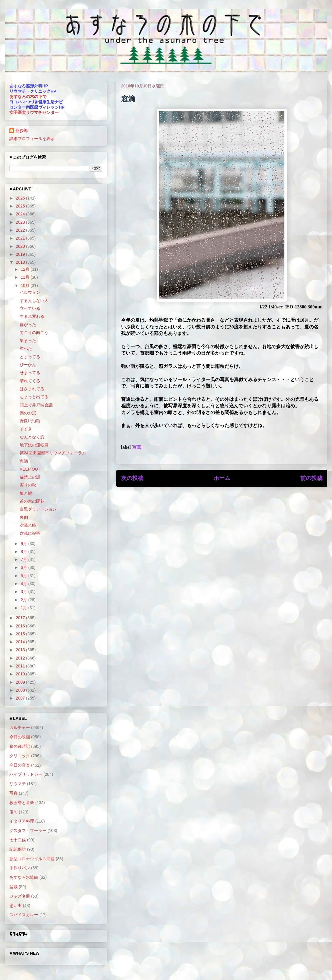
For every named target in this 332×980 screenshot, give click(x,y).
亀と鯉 (26, 493)
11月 (25, 277)
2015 (21, 634)
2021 (21, 238)
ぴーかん (28, 365)
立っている (30, 308)
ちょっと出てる (34, 397)
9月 (24, 544)
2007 (21, 698)
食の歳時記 (20, 746)
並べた (26, 348)
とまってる (30, 357)
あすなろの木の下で (28, 97)
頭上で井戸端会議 (36, 405)
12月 (25, 269)
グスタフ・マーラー (28, 830)
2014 (21, 642)
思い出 (16, 906)
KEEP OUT (30, 469)
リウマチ (18, 784)
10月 (25, 285)
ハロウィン (30, 292)
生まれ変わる (32, 316)
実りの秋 (28, 485)
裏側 (24, 517)
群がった (28, 325)
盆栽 (14, 887)
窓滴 (24, 461)
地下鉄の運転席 (34, 445)
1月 (24, 608)
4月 (24, 584)
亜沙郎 (21, 131)
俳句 (14, 812)
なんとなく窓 (32, 437)
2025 (21, 206)
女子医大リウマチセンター (34, 112)
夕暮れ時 (28, 525)
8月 (24, 552)
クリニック (20, 756)
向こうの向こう (34, 333)
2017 (21, 618)
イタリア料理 (22, 821)
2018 (21, 262)
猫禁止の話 (30, 477)
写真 (137, 447)
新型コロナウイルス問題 (32, 859)
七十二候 (18, 840)
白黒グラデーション (38, 509)
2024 (21, 214)
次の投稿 (132, 478)
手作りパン (20, 868)
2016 (21, 626)
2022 (21, 230)
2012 (21, 658)
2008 (21, 690)
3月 (24, 592)
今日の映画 (20, 737)
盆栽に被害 (30, 533)
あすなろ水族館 (24, 877)
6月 (24, 567)
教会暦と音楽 (22, 803)
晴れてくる (30, 381)
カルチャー (20, 727)
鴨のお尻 (28, 413)
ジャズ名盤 (20, 896)
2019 (21, 254)
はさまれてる (32, 389)
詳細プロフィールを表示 (32, 139)
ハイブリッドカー (26, 774)
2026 (21, 198)
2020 (21, 246)
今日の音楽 (20, 765)
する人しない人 (34, 300)
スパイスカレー (24, 915)
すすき (26, 429)
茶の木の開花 (32, 501)
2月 (24, 600)
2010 (21, 674)
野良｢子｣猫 (30, 421)
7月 (24, 559)
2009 (21, 682)
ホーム (222, 478)
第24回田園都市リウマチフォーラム (53, 453)
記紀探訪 (18, 849)
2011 (21, 666)
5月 (24, 576)
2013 (21, 650)
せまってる (30, 373)
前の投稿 (311, 478)
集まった (28, 340)
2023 (21, 222)
